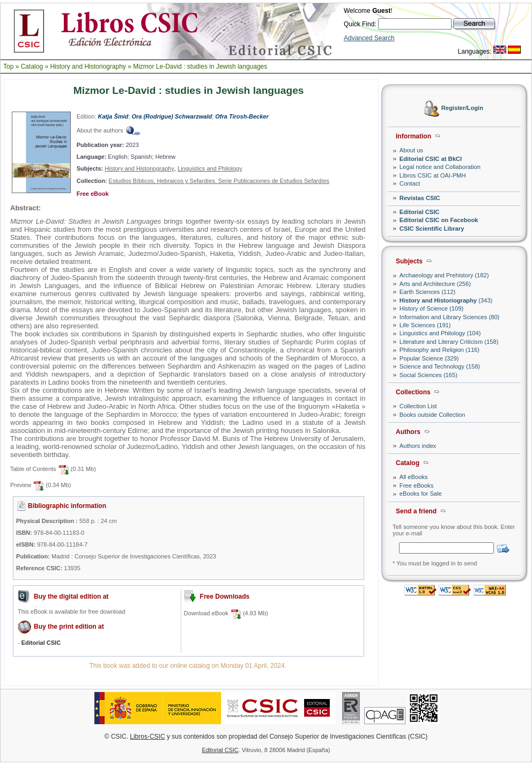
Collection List (418, 406)
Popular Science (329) (429, 358)
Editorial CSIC (420, 212)
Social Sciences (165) (428, 375)
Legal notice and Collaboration (440, 167)
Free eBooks (416, 485)
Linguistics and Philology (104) (440, 333)
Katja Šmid (113, 116)
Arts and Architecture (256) (435, 284)
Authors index (418, 446)
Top (8, 67)
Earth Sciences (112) (427, 292)
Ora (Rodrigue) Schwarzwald (172, 116)
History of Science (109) (431, 308)
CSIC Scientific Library (432, 229)
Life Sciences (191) (425, 325)
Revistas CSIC (420, 198)
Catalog (32, 67)
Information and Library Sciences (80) (450, 317)
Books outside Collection (433, 415)
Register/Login (462, 108)
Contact (410, 183)
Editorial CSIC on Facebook (439, 220)
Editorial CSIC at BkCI (431, 159)
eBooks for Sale (421, 494)
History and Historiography (88, 67)
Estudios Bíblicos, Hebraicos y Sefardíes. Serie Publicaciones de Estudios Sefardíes (219, 181)
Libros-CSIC (147, 737)
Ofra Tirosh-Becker (242, 116)
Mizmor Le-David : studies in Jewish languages (200, 67)
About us (411, 150)
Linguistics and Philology (210, 168)
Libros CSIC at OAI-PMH (433, 175)
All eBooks (414, 477)
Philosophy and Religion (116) (439, 350)
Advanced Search (369, 38)
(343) (446, 300)
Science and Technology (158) (440, 366)
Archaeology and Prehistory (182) (444, 275)
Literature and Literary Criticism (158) (449, 342)
